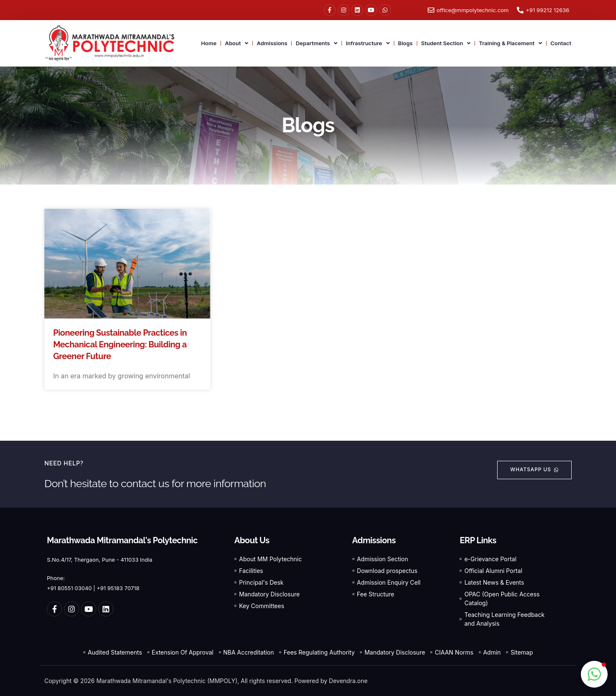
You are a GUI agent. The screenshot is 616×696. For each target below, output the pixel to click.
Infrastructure (368, 43)
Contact (561, 43)
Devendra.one (348, 681)
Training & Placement (510, 43)
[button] (594, 674)
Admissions (272, 43)
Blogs (405, 43)
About (236, 43)
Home (209, 43)
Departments (317, 43)
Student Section (446, 43)
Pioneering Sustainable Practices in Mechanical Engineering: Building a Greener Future (120, 344)
